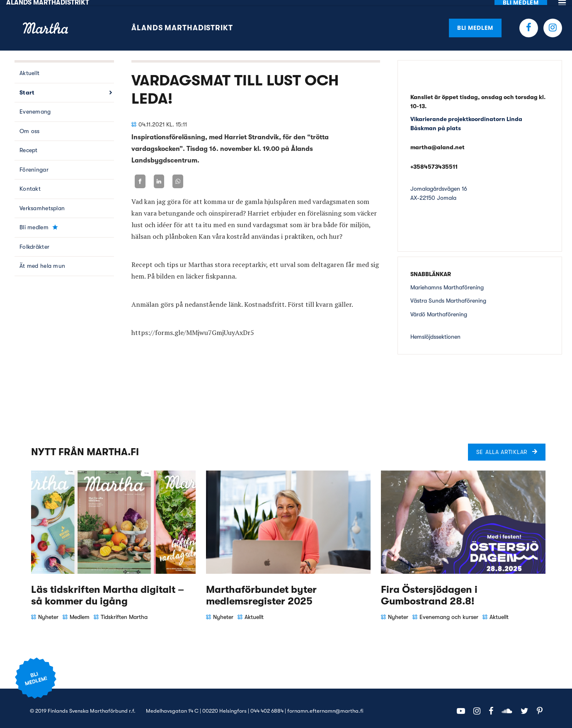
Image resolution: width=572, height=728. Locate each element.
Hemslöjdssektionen (435, 332)
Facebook (529, 23)
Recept (29, 145)
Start (27, 87)
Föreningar (34, 165)
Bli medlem (475, 22)
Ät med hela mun (42, 261)
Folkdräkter (34, 242)
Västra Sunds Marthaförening (448, 296)
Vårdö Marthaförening (439, 309)
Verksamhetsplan (42, 203)
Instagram (553, 23)
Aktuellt (29, 68)
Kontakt (30, 184)
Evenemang (35, 107)
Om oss (30, 126)
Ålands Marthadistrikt (182, 23)
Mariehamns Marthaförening (447, 282)
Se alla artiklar (502, 447)
